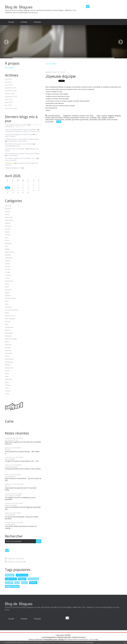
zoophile (68, 120)
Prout (7, 486)
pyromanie (84, 120)
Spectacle (8, 379)
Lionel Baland (13, 155)
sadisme (111, 118)
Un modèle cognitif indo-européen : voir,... (20, 158)
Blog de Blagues (19, 7)
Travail (8, 391)
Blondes (8, 255)
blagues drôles (11, 579)
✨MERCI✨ (9, 163)
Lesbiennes (9, 327)
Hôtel (7, 313)
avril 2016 (9, 85)
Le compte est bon (12, 440)
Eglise (7, 293)
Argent (8, 232)
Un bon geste (10, 524)
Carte (9, 421)
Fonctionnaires (11, 298)
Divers (7, 284)
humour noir (33, 579)
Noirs (7, 342)
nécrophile (93, 120)
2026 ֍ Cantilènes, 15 (13, 168)
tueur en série (112, 120)
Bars (7, 246)
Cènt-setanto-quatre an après (16, 125)
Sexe (7, 376)
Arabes (8, 229)
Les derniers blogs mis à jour (49, 637)
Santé (7, 371)
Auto (7, 238)
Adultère (8, 209)
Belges (7, 249)
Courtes (8, 275)
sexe (17, 583)
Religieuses (9, 362)
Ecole (7, 287)
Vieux (7, 394)
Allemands (9, 217)
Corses (8, 269)
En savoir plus (89, 642)
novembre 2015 (11, 91)
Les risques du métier (13, 496)
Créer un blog (60, 635)
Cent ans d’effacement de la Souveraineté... (21, 130)
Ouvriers (8, 345)
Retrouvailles (10, 459)
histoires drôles (22, 575)
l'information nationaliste (17, 141)
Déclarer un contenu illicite (36, 639)
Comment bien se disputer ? (15, 149)
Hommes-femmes (12, 310)
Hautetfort (68, 635)
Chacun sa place (11, 505)
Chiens (7, 264)
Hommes (8, 307)
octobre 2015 (10, 94)
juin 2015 (8, 105)
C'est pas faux (10, 476)
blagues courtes (12, 586)
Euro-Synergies (11, 160)
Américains (9, 220)
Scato (7, 374)
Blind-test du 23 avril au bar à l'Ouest (19, 144)
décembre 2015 (11, 88)
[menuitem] (11, 22)
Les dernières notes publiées (64, 637)
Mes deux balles (11, 339)
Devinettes (9, 281)
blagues (22, 579)
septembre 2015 (11, 97)
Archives (24, 22)
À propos (37, 22)
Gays (7, 304)
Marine (8, 330)
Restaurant (9, 368)
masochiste (50, 120)
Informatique (10, 319)
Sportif (8, 450)
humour (33, 583)
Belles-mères (10, 252)
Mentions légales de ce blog (50, 639)
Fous (7, 301)
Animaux (8, 226)
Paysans (8, 350)
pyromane (76, 120)
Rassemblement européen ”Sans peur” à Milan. (22, 154)
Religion (8, 365)
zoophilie (93, 118)
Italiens (8, 322)
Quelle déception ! (12, 467)
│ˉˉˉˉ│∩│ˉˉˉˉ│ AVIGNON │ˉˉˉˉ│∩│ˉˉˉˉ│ (23, 126)
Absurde (8, 206)
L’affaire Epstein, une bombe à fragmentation (22, 139)
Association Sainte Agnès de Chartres (21, 164)
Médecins (8, 336)
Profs (7, 356)
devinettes (10, 575)
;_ (25, 168)
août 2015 (9, 99)
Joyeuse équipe (60, 76)
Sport (7, 382)
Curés (7, 278)
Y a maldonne (10, 515)
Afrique (8, 212)
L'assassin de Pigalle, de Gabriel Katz (19, 134)
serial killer (49, 122)
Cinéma (8, 267)
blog (97, 639)
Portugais (9, 353)
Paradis (8, 348)
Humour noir (10, 316)
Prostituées (9, 359)
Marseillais (9, 333)
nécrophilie (102, 120)
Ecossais (8, 290)
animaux (9, 583)
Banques (8, 243)
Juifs (7, 324)
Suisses (8, 385)
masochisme (59, 120)
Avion (7, 240)
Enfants (8, 295)
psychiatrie (74, 118)
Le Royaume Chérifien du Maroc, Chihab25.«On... (23, 131)
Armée (7, 235)
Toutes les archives (11, 108)
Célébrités (9, 258)
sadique (104, 118)
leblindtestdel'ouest (12, 146)
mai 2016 (8, 82)
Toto (7, 388)
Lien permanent (53, 116)
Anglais (8, 223)
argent (24, 583)
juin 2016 (8, 79)
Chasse (8, 261)
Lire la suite (9, 67)
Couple (8, 272)
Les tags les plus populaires (79, 637)
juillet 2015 (9, 102)
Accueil (11, 22)
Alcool (7, 215)
